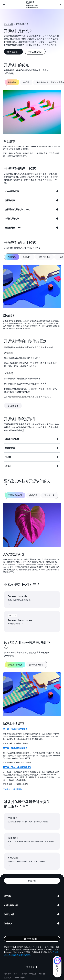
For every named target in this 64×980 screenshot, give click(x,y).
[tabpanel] (32, 124)
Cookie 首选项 (19, 969)
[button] (13, 52)
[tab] (12, 82)
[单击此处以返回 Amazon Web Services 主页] (32, 5)
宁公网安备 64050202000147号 (20, 974)
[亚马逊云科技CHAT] (57, 961)
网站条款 (8, 965)
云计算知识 (8, 24)
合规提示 (33, 965)
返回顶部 (32, 959)
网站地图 (42, 965)
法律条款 (23, 965)
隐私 (15, 965)
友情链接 (8, 969)
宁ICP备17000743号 (42, 974)
